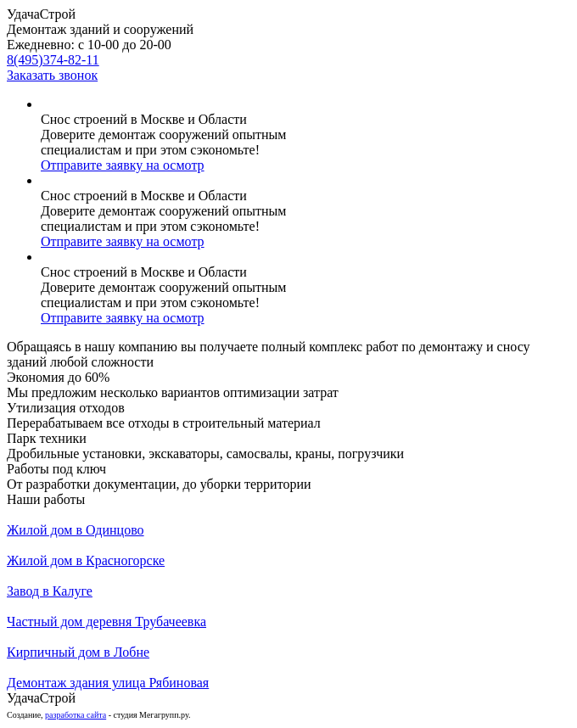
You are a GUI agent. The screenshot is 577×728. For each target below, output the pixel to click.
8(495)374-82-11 (53, 60)
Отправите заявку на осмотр (123, 165)
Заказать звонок (52, 75)
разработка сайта (76, 715)
